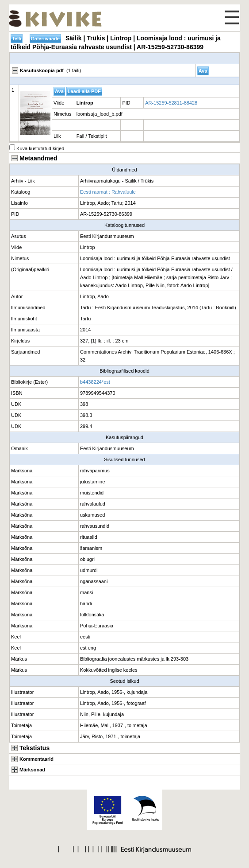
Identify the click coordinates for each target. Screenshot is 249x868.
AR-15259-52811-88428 (171, 103)
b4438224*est (95, 382)
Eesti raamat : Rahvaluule (108, 192)
